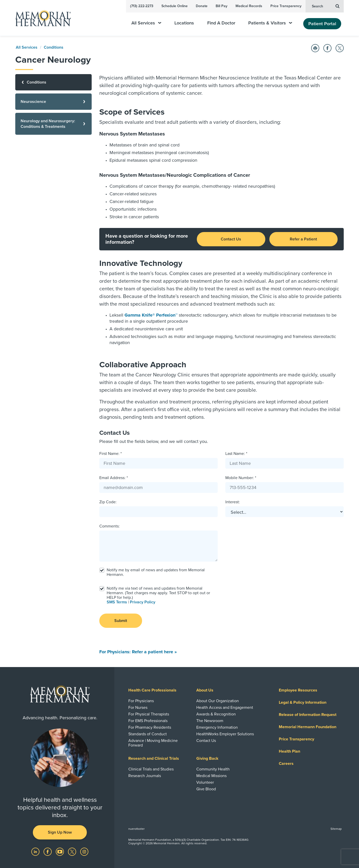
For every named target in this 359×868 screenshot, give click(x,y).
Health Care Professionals (152, 690)
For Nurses (138, 708)
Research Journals (145, 776)
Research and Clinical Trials (154, 758)
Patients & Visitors (270, 23)
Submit (121, 621)
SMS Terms (117, 602)
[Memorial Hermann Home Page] (41, 18)
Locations (184, 23)
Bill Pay (222, 6)
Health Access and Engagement (225, 708)
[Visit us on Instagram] (84, 851)
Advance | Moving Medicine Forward (153, 743)
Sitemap (336, 829)
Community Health (213, 769)
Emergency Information (217, 727)
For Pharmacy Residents (150, 727)
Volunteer (205, 782)
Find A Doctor (221, 23)
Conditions (54, 47)
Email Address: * (114, 478)
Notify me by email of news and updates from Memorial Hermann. (156, 572)
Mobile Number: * (241, 478)
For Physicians (141, 701)
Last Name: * (236, 454)
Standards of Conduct (148, 734)
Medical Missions (211, 776)
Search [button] (326, 6)
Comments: (109, 526)
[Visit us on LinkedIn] (36, 851)
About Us (205, 690)
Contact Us (231, 239)
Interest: (233, 502)
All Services (146, 23)
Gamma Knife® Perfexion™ (151, 315)
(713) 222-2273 (142, 6)
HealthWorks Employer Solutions (225, 734)
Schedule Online (175, 6)
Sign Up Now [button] (60, 832)
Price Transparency (286, 6)
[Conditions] (53, 82)
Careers (286, 764)
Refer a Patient (303, 239)
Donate (202, 6)
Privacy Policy (143, 602)
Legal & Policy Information (303, 702)
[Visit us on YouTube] (60, 851)
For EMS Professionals (148, 721)
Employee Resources (298, 690)
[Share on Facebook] (327, 48)
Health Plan (289, 751)
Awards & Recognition (216, 714)
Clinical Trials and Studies (151, 769)
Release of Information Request (308, 715)
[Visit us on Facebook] (48, 851)
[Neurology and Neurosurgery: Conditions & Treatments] (53, 124)
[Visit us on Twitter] (73, 851)
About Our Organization (218, 701)
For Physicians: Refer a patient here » (138, 652)
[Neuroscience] (53, 102)
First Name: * (111, 454)
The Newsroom (210, 721)
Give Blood (206, 789)
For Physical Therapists (149, 714)
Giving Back (207, 758)
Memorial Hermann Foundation (308, 727)
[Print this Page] (315, 48)
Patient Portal (322, 24)
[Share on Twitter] (340, 48)
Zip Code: (108, 502)
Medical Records (249, 6)
